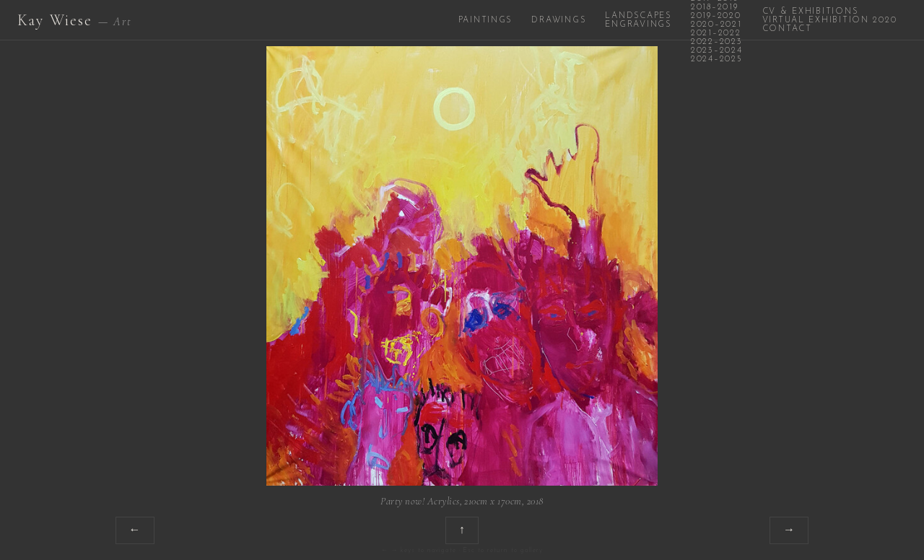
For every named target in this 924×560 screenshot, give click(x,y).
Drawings (558, 20)
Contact (787, 29)
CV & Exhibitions (810, 12)
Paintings (485, 20)
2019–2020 (716, 16)
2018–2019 (715, 7)
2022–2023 (717, 42)
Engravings (638, 25)
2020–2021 (716, 25)
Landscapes (638, 16)
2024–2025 (717, 59)
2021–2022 (716, 33)
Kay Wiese (75, 20)
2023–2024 (717, 51)
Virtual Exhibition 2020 (830, 20)
